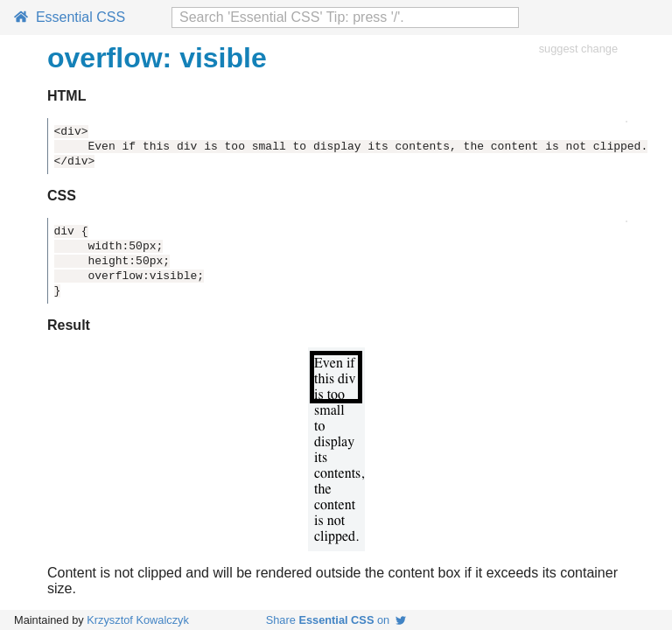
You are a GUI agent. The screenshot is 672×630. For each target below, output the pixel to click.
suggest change (578, 49)
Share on (336, 620)
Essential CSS (70, 17)
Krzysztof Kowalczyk (138, 620)
